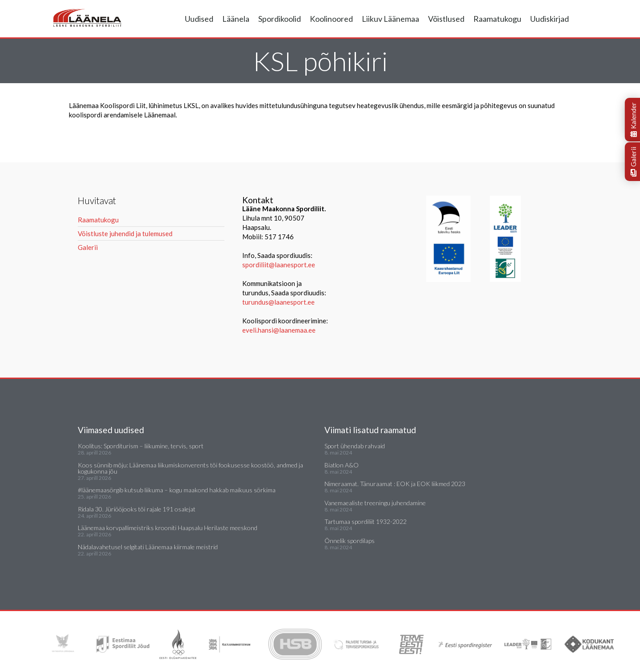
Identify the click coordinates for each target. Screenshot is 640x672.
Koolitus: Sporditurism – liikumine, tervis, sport (141, 446)
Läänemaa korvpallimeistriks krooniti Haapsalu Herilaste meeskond (168, 528)
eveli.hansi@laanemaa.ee (279, 330)
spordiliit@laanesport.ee (279, 265)
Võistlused (446, 19)
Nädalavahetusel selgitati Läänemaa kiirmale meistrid (148, 547)
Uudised (199, 19)
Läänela (236, 19)
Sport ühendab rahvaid (355, 446)
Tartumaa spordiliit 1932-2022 (366, 521)
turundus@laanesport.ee (279, 302)
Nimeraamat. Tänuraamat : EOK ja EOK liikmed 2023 (395, 484)
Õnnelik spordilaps (350, 541)
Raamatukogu (497, 19)
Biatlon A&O (342, 465)
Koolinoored (331, 19)
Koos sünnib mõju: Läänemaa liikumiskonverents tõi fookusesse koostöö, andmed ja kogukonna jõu (190, 468)
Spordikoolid (280, 19)
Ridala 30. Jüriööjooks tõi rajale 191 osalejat (137, 509)
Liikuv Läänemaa (390, 19)
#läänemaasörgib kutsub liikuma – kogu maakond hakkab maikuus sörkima (177, 490)
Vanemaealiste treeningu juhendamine (375, 503)
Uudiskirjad (550, 19)
